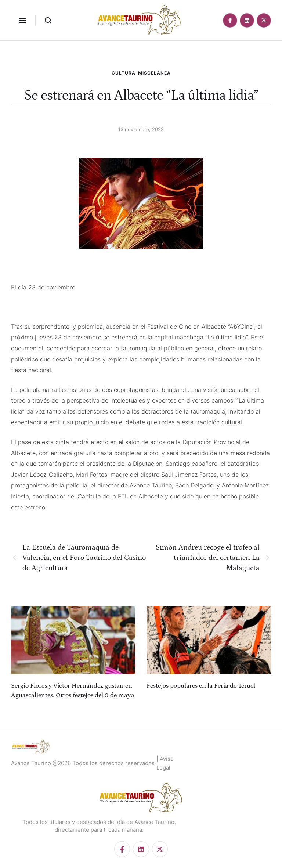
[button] (22, 20)
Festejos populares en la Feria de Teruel (201, 686)
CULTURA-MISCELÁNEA (141, 73)
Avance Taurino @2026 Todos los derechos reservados (83, 763)
